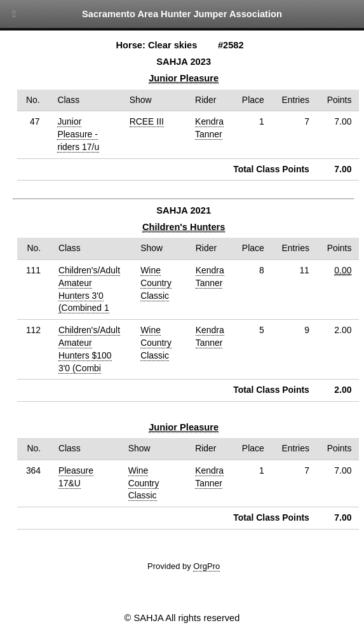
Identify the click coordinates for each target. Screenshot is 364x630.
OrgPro (206, 566)
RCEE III (147, 121)
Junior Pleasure (184, 78)
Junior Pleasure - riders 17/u (78, 134)
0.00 (343, 270)
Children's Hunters (184, 227)
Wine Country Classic (156, 283)
